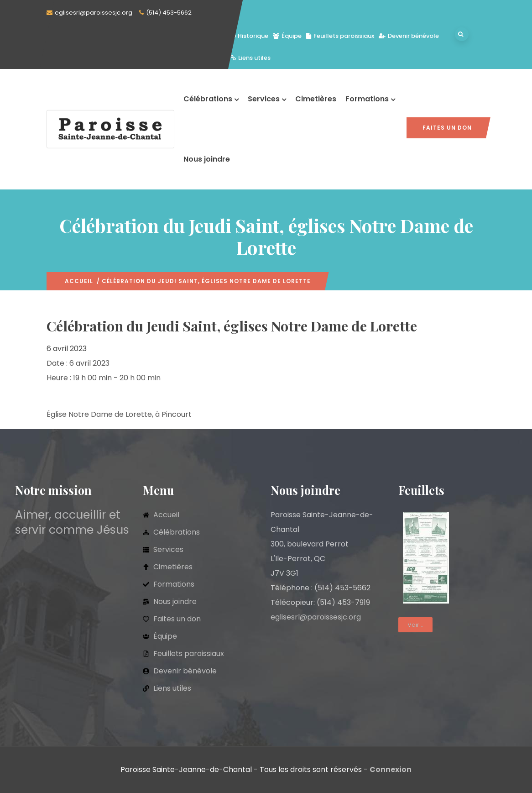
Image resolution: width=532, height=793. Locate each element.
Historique (249, 36)
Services (267, 99)
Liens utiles (250, 58)
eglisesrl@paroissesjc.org (94, 13)
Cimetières (316, 99)
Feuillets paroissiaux (340, 36)
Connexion (391, 769)
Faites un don (447, 128)
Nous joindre (207, 159)
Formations (370, 99)
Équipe (287, 36)
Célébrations (211, 99)
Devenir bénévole (409, 36)
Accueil (79, 281)
